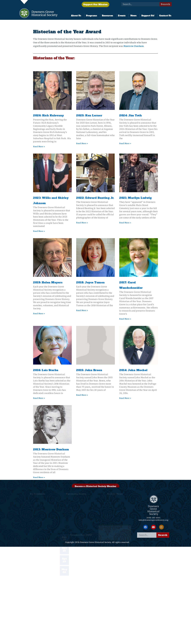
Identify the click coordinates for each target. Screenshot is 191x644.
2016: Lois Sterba (46, 436)
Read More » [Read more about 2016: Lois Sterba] (39, 464)
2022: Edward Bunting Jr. (95, 264)
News (134, 16)
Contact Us (165, 16)
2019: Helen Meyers (48, 348)
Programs (92, 16)
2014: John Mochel (133, 436)
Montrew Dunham (134, 47)
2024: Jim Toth (131, 181)
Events (122, 16)
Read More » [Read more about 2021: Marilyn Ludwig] (125, 288)
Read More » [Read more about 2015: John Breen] (82, 461)
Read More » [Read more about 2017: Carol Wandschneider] (125, 385)
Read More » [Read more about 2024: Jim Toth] (125, 209)
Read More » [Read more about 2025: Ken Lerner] (82, 209)
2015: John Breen (89, 436)
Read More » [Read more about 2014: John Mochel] (125, 464)
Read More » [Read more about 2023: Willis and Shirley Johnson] (39, 297)
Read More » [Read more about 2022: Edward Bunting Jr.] (82, 288)
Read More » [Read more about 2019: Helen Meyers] (39, 379)
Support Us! (149, 16)
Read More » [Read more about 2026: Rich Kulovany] (39, 212)
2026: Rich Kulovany (48, 181)
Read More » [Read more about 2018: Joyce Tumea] (82, 376)
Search (165, 4)
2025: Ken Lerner (89, 181)
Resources (108, 16)
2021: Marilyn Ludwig (135, 264)
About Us (77, 16)
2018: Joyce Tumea (90, 348)
